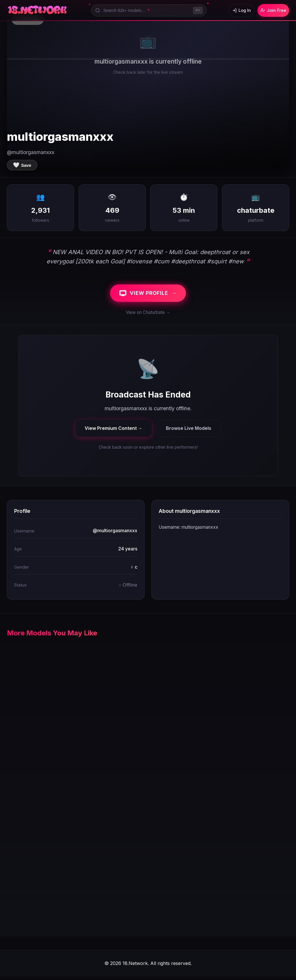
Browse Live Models (189, 431)
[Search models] (144, 10)
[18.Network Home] (38, 10)
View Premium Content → (114, 431)
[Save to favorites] (22, 165)
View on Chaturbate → (148, 316)
